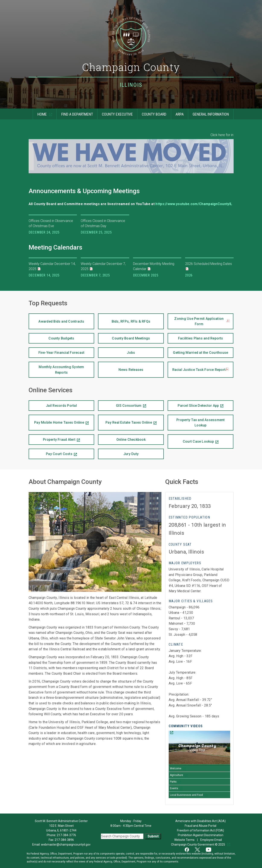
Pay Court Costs (50, 452)
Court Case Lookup (191, 439)
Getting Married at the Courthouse (201, 353)
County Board (154, 114)
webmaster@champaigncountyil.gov (66, 845)
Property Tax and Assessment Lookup (201, 423)
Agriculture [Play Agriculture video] (176, 775)
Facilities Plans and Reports (201, 338)
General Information (211, 114)
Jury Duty (131, 454)
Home (40, 112)
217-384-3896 (64, 840)
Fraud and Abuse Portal (201, 826)
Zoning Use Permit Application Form (202, 321)
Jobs (131, 353)
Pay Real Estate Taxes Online (125, 420)
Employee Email (211, 840)
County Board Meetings (131, 338)
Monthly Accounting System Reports (61, 370)
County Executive (117, 114)
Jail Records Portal (61, 406)
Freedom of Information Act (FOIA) (201, 830)
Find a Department (77, 114)
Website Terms (184, 840)
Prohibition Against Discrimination (201, 835)
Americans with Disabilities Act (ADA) (201, 821)
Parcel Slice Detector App (193, 404)
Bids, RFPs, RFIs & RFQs (131, 321)
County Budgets (61, 338)
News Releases (131, 370)
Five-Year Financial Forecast (61, 353)
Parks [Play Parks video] (173, 782)
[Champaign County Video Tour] (199, 748)
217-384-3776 (66, 835)
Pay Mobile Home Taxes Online (56, 420)
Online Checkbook (131, 440)
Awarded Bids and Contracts (61, 321)
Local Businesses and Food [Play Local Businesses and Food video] (186, 795)
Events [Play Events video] (174, 788)
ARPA (180, 114)
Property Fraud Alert (52, 438)
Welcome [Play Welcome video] (176, 768)
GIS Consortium (120, 404)
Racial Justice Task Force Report (201, 370)
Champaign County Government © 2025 (198, 845)
